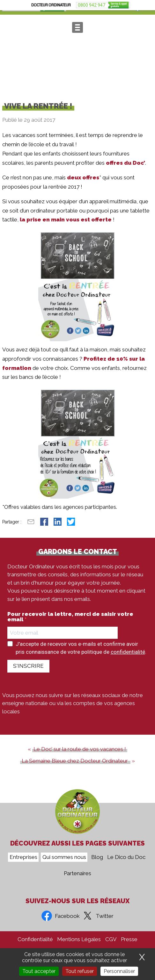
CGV (111, 939)
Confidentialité (35, 939)
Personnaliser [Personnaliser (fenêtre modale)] (119, 971)
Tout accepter (39, 971)
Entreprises (23, 857)
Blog (97, 857)
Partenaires (77, 874)
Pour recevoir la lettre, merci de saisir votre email (70, 624)
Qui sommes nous (64, 857)
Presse (129, 939)
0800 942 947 (20, 7)
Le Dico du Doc (126, 857)
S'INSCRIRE (28, 674)
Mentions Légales (79, 939)
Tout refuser (80, 971)
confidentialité (128, 659)
